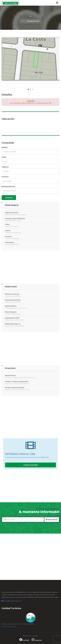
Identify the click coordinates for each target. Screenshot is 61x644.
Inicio (23, 21)
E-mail (4, 157)
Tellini (7, 224)
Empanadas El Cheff (12, 318)
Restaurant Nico (11, 306)
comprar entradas (31, 465)
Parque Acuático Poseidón (15, 388)
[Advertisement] (30, 268)
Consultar (9, 198)
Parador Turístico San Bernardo (17, 382)
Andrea (8, 231)
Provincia (5, 177)
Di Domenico (10, 242)
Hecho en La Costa (31, 636)
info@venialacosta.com (13, 601)
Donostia (8, 237)
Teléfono (5, 167)
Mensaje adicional (8, 186)
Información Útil (33, 21)
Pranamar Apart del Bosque (15, 219)
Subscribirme (52, 520)
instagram (37, 640)
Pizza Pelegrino (11, 312)
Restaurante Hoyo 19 (13, 324)
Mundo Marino (10, 376)
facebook (24, 640)
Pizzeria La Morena (12, 294)
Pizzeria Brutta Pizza (13, 300)
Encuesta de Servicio (9, 626)
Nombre (5, 147)
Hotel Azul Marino (12, 213)
